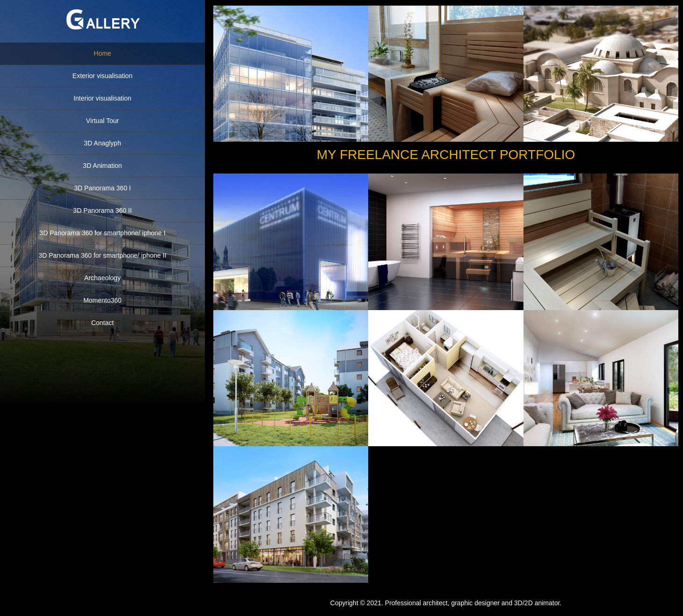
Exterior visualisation (102, 76)
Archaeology (102, 278)
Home (102, 53)
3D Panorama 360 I (102, 188)
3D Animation (102, 166)
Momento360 (102, 300)
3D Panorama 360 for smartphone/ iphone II (102, 255)
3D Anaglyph (102, 143)
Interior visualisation (102, 98)
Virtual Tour (102, 121)
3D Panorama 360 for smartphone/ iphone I (102, 233)
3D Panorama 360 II (102, 210)
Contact (102, 323)
